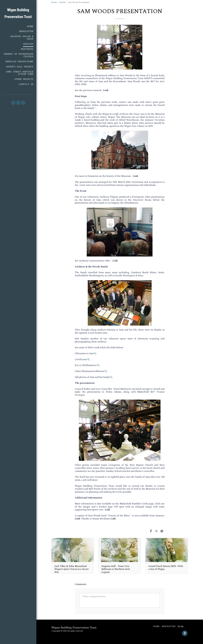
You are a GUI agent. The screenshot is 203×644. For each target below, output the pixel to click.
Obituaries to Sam (84, 354)
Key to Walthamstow (86, 365)
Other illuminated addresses (90, 371)
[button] (13, 103)
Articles (62, 2)
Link (106, 90)
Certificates (81, 360)
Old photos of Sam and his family (92, 377)
